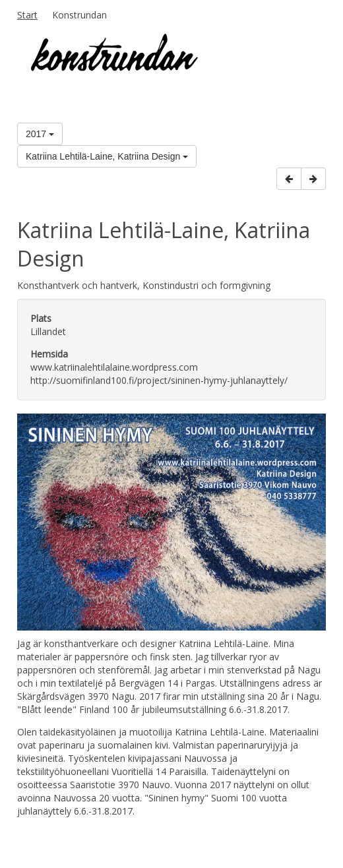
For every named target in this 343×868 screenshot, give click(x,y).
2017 (40, 134)
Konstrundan (79, 15)
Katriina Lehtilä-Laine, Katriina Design (107, 156)
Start (27, 15)
